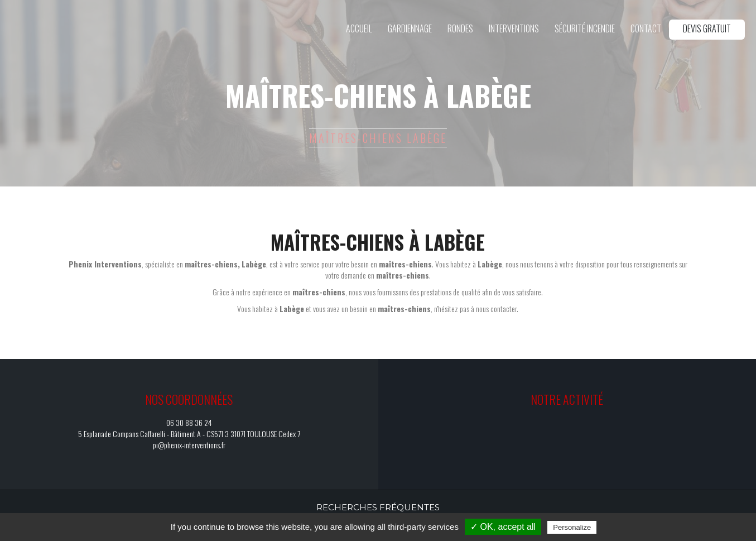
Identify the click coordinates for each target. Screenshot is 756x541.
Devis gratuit (707, 28)
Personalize (572, 527)
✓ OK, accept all (503, 527)
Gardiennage (410, 28)
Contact (646, 28)
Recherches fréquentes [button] (378, 507)
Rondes (460, 28)
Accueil (359, 28)
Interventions (514, 28)
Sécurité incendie (585, 28)
